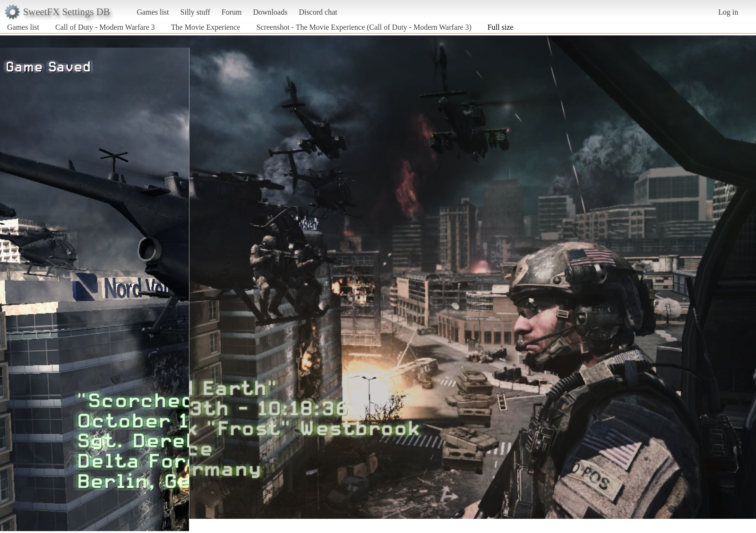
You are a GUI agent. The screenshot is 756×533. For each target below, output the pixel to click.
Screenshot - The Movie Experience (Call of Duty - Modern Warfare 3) (364, 27)
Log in (728, 12)
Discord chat (318, 12)
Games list (153, 12)
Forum (232, 12)
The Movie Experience (206, 27)
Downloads (270, 12)
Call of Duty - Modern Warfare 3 (105, 27)
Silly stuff (195, 12)
